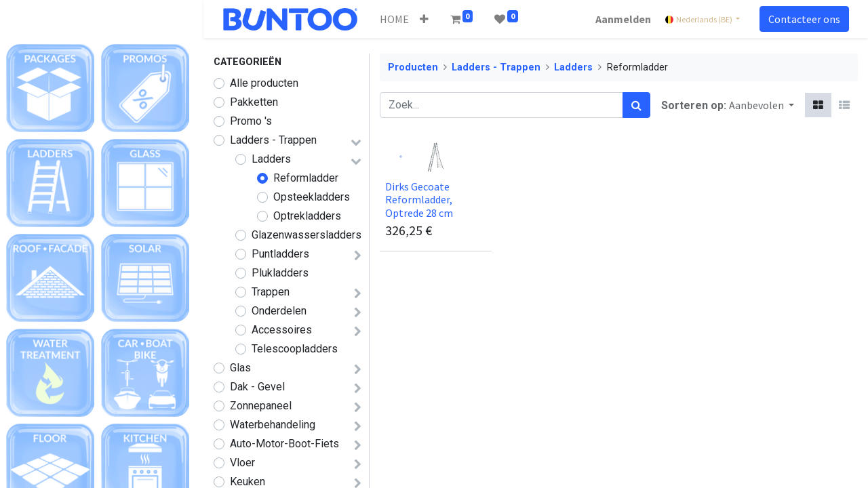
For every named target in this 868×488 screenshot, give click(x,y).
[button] (426, 19)
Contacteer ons (802, 19)
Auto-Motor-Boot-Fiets (284, 444)
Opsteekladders (312, 197)
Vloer (242, 463)
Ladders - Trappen (273, 140)
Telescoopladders (295, 349)
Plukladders (280, 273)
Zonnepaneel (261, 406)
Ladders (271, 159)
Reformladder (306, 178)
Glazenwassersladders (307, 235)
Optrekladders (307, 216)
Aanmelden (621, 19)
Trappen (271, 292)
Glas (240, 368)
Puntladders (280, 254)
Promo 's (251, 121)
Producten (413, 67)
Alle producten (264, 83)
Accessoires (282, 330)
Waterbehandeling (273, 425)
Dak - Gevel (257, 387)
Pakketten (254, 102)
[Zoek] (636, 105)
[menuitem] (396, 19)
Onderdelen (279, 311)
